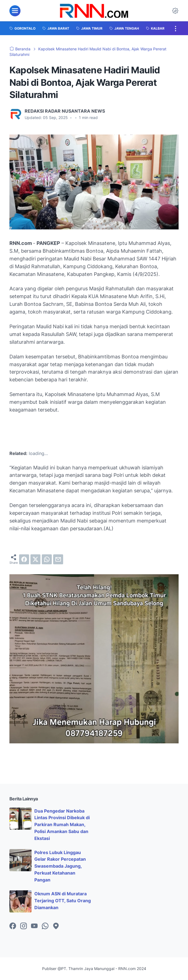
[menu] (15, 11)
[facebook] (24, 559)
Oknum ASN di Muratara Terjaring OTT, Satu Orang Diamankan (63, 901)
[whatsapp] (47, 559)
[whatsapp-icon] (45, 926)
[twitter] (35, 559)
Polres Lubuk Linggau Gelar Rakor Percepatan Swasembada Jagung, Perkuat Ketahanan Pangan (60, 866)
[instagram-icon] (24, 926)
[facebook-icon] (13, 926)
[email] (58, 559)
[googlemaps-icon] (56, 926)
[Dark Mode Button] (175, 11)
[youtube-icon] (34, 926)
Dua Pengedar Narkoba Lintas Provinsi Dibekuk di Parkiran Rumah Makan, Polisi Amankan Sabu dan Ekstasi (62, 825)
